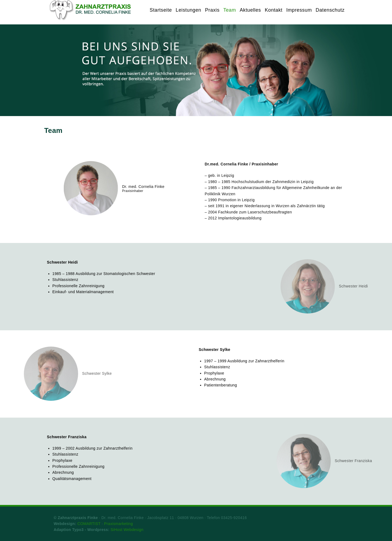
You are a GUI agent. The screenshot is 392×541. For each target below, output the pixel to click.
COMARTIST (89, 524)
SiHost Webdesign (127, 530)
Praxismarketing (118, 524)
